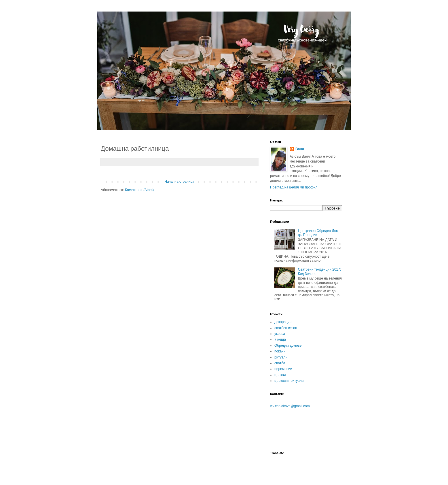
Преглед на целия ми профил (294, 187)
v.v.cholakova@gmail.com (290, 406)
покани (280, 351)
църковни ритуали (289, 381)
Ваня (300, 149)
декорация (283, 322)
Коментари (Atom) (139, 190)
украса (280, 334)
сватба (280, 363)
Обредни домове (288, 346)
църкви (280, 375)
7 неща (280, 339)
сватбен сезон (286, 328)
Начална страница (179, 182)
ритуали (281, 357)
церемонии (283, 369)
